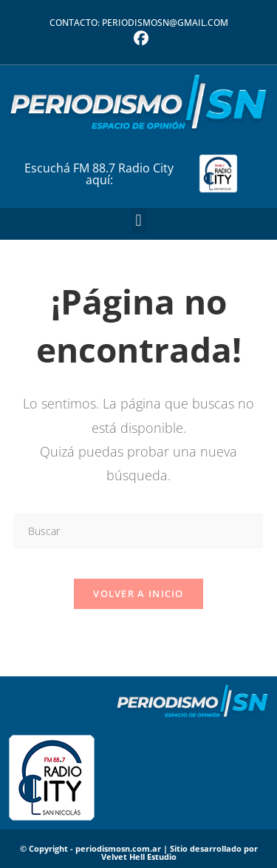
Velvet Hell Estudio (139, 857)
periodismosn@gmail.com (165, 23)
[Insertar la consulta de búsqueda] (139, 531)
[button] (138, 220)
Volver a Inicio (138, 593)
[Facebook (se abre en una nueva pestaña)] (139, 38)
